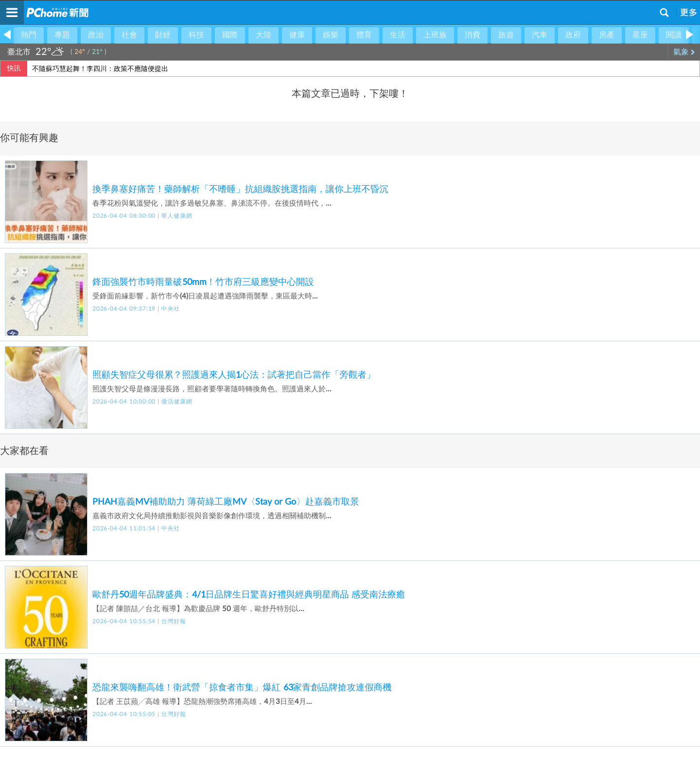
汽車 (540, 35)
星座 (640, 35)
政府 (573, 35)
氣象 (684, 52)
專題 (62, 35)
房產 (607, 35)
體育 (364, 35)
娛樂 (331, 35)
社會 (129, 35)
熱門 (29, 35)
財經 (163, 35)
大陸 (263, 35)
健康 (297, 35)
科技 (196, 35)
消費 (472, 35)
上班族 (435, 35)
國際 (230, 35)
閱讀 (674, 35)
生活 (398, 35)
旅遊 (506, 35)
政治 (96, 35)
